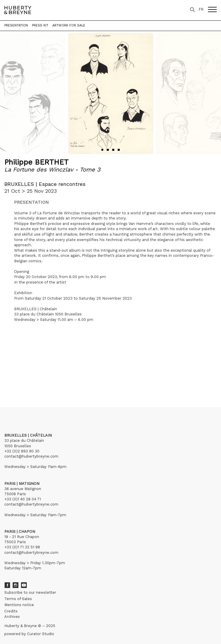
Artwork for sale (69, 25)
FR (201, 9)
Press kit (40, 25)
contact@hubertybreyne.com (31, 456)
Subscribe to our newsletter (30, 592)
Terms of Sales (18, 599)
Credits (11, 611)
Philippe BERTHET (36, 162)
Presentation (16, 25)
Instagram (16, 585)
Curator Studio (41, 634)
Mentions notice (19, 605)
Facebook (7, 585)
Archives (12, 617)
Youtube (24, 585)
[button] (102, 150)
